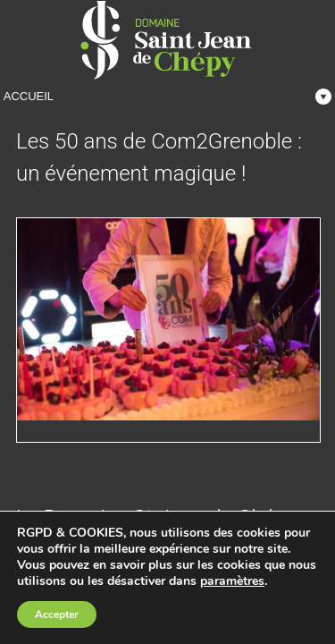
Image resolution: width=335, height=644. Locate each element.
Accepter (57, 614)
